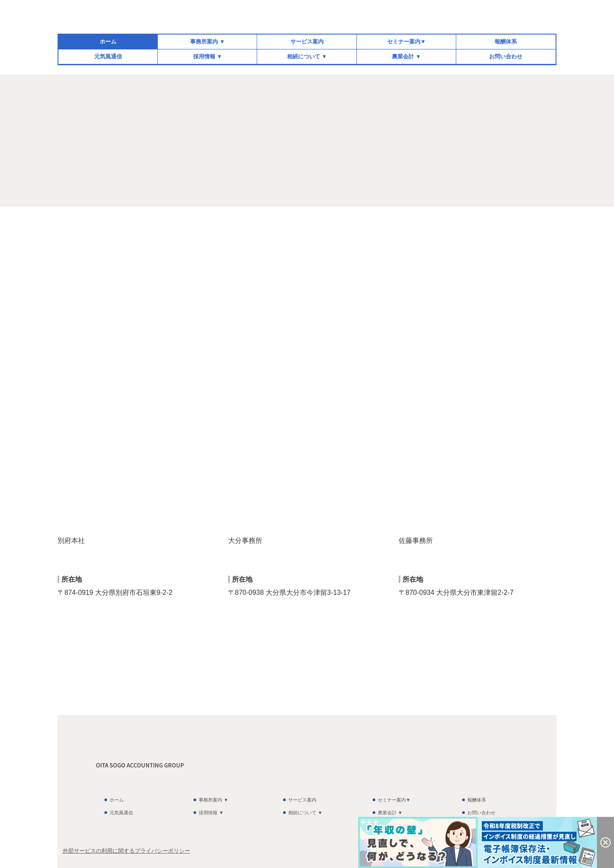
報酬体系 (506, 42)
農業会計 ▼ (406, 56)
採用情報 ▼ (208, 56)
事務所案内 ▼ (207, 42)
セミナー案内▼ (407, 42)
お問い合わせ (506, 56)
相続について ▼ (307, 56)
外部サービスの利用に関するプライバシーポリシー (126, 851)
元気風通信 (108, 56)
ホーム (108, 42)
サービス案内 (307, 42)
